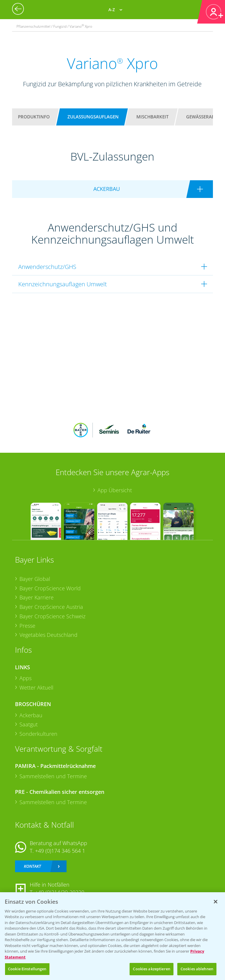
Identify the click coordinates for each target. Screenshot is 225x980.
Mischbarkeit (152, 117)
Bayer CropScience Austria (51, 607)
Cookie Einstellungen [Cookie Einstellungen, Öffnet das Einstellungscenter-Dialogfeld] (27, 969)
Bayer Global (35, 579)
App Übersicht (115, 490)
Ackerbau (31, 715)
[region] (113, 936)
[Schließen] (216, 902)
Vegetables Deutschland (48, 635)
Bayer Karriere (37, 597)
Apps (25, 678)
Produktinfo (34, 117)
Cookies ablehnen (197, 969)
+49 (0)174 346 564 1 (60, 851)
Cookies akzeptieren (151, 969)
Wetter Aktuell (36, 688)
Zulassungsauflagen (93, 117)
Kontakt (32, 866)
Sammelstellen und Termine (53, 776)
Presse (27, 626)
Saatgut (29, 724)
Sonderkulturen (38, 734)
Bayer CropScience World (50, 588)
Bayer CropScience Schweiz (52, 616)
